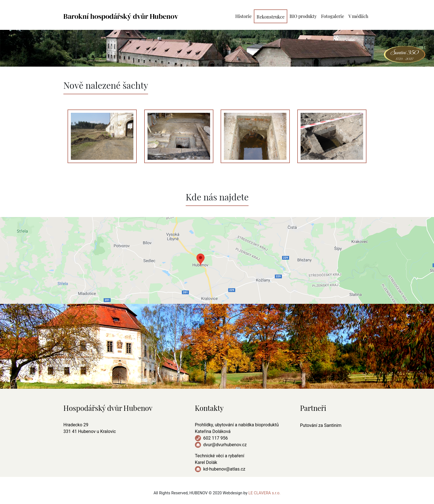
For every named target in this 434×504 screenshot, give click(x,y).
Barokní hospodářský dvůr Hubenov (121, 16)
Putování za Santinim (321, 425)
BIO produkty (303, 16)
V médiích (358, 16)
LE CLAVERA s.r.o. (265, 493)
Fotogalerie (333, 16)
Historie (243, 16)
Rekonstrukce (271, 16)
